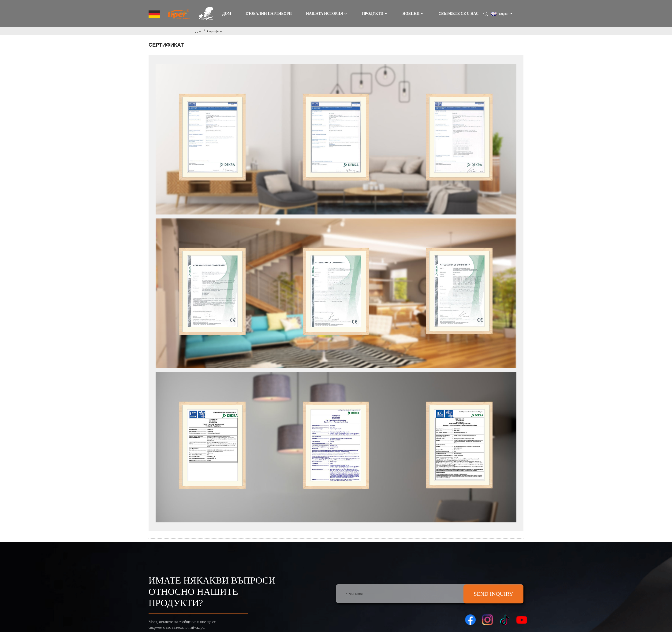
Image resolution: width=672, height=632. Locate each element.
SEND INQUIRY (494, 594)
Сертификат (215, 31)
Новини (413, 14)
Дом (227, 14)
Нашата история (327, 14)
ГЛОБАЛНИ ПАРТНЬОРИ (269, 14)
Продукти (375, 14)
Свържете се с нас (458, 14)
